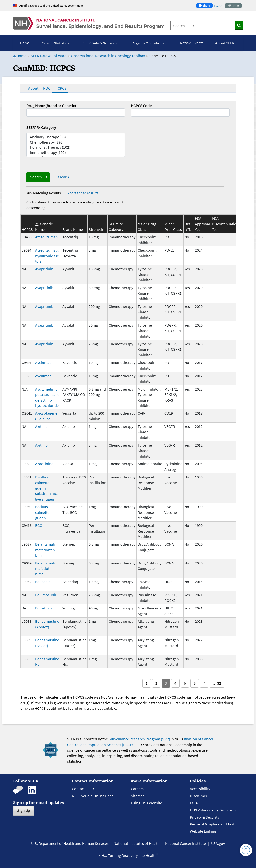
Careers (137, 789)
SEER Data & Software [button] (100, 43)
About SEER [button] (225, 43)
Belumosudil (46, 595)
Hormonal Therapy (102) (76, 147)
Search (36, 177)
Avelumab (43, 362)
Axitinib (41, 426)
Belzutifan (43, 608)
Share (206, 6)
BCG (39, 525)
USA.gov (218, 843)
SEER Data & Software (49, 56)
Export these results (82, 193)
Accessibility (200, 789)
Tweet (219, 6)
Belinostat (43, 582)
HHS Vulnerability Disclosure (213, 810)
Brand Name (73, 229)
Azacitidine (44, 464)
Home (25, 43)
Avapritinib (44, 269)
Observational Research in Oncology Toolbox (108, 56)
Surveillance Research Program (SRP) (139, 739)
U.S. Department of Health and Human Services (70, 843)
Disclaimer (199, 796)
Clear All (65, 177)
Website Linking (203, 831)
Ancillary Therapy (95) (76, 137)
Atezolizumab (46, 237)
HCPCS (61, 88)
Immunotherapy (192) (76, 152)
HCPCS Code (141, 106)
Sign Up (24, 810)
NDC (47, 88)
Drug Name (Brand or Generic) (51, 106)
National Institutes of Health (137, 843)
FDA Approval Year (202, 224)
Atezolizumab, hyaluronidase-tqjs (48, 256)
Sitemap (138, 796)
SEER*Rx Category (41, 127)
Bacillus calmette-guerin (43, 512)
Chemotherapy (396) (76, 142)
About (33, 88)
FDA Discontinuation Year (225, 224)
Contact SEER (83, 789)
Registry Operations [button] (148, 43)
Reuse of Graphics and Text (212, 824)
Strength (96, 229)
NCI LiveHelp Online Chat (92, 796)
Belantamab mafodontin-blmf (46, 550)
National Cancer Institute (185, 843)
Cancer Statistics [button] (56, 43)
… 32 (217, 683)
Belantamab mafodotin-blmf (45, 569)
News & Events (192, 43)
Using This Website (147, 803)
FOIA (194, 803)
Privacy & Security (205, 817)
